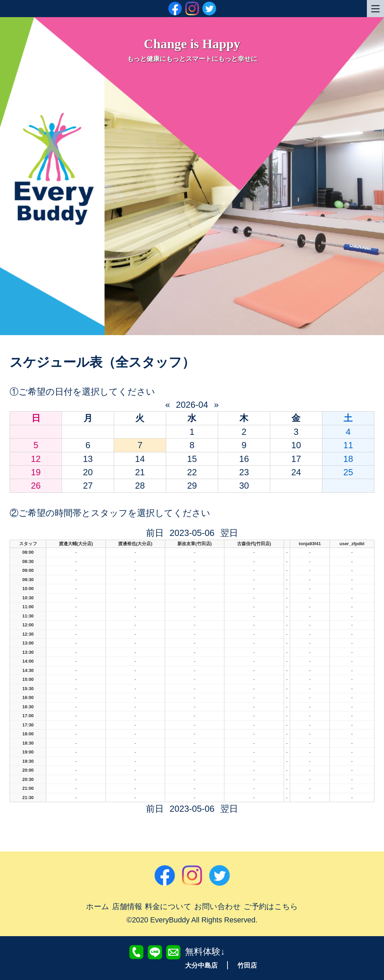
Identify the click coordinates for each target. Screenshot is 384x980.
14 (140, 459)
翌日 (229, 533)
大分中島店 (201, 965)
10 (296, 445)
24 (296, 472)
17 (296, 459)
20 (88, 472)
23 (244, 472)
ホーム (98, 906)
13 (88, 459)
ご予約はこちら (271, 906)
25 (348, 472)
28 (140, 486)
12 (36, 459)
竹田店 (247, 965)
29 (192, 486)
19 (36, 472)
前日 (155, 533)
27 (88, 486)
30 (244, 486)
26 (36, 486)
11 (348, 445)
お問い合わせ (218, 906)
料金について (168, 906)
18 (348, 459)
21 (140, 472)
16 (244, 459)
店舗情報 (127, 906)
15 (192, 459)
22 (192, 472)
